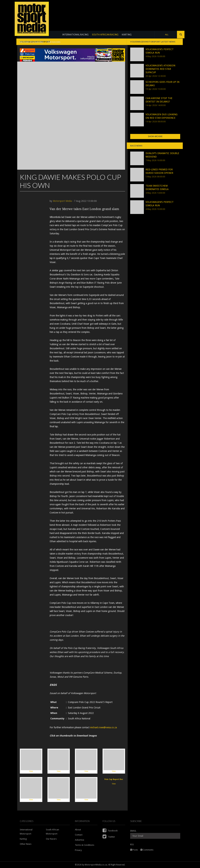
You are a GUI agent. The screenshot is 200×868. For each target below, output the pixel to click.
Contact (79, 835)
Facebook (110, 831)
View (31, 761)
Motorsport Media (62, 201)
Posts (134, 850)
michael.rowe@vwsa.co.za (103, 727)
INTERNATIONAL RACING (75, 35)
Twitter (109, 837)
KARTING (127, 35)
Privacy (78, 850)
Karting (23, 839)
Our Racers (51, 839)
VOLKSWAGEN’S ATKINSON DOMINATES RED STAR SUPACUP (160, 69)
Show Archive (155, 136)
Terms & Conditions (85, 845)
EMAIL (133, 831)
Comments (147, 850)
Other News (26, 844)
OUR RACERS (54, 42)
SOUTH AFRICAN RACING (105, 35)
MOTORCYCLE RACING (32, 42)
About (78, 830)
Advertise (80, 840)
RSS (132, 844)
